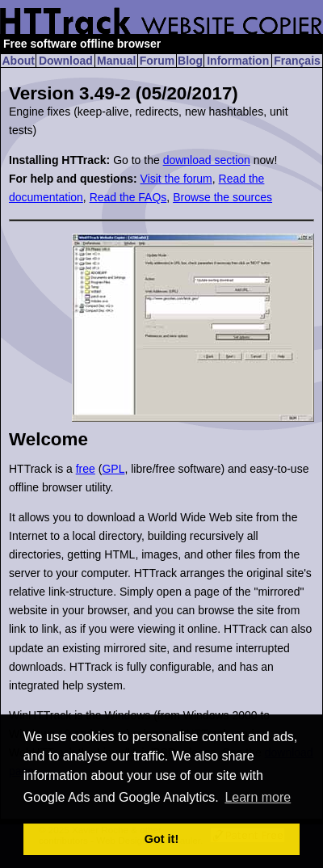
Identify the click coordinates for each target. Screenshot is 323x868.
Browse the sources (222, 197)
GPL (113, 469)
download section (207, 160)
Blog (190, 61)
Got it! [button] (161, 839)
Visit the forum (176, 179)
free (86, 469)
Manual (116, 61)
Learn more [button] (258, 797)
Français (297, 61)
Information (238, 61)
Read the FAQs (128, 197)
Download (66, 61)
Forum (157, 61)
